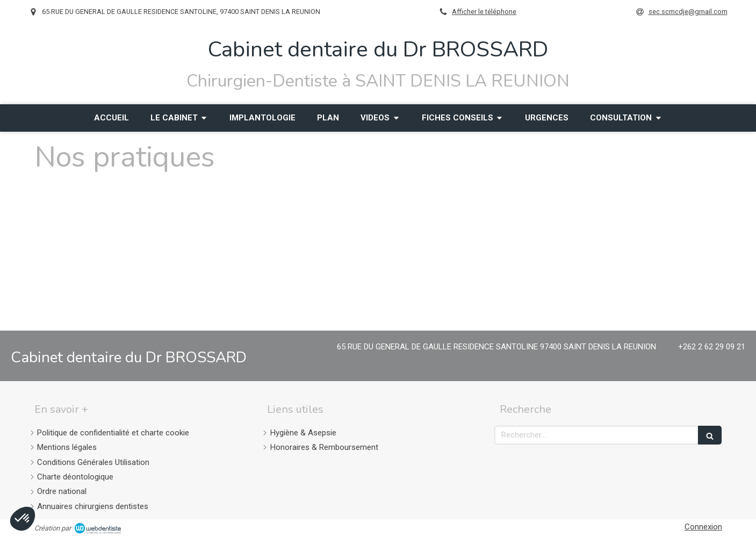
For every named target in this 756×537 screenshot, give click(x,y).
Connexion (703, 527)
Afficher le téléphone (484, 12)
